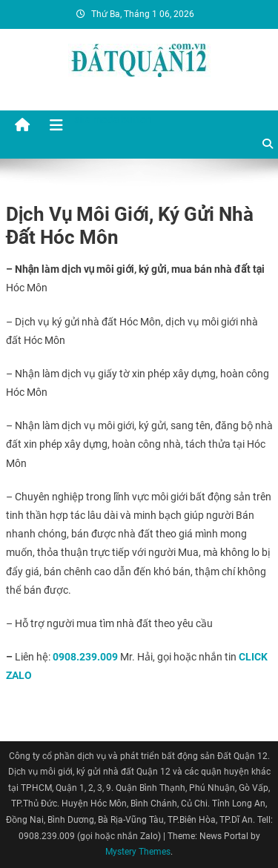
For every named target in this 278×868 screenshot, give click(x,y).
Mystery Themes (138, 852)
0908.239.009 (85, 657)
